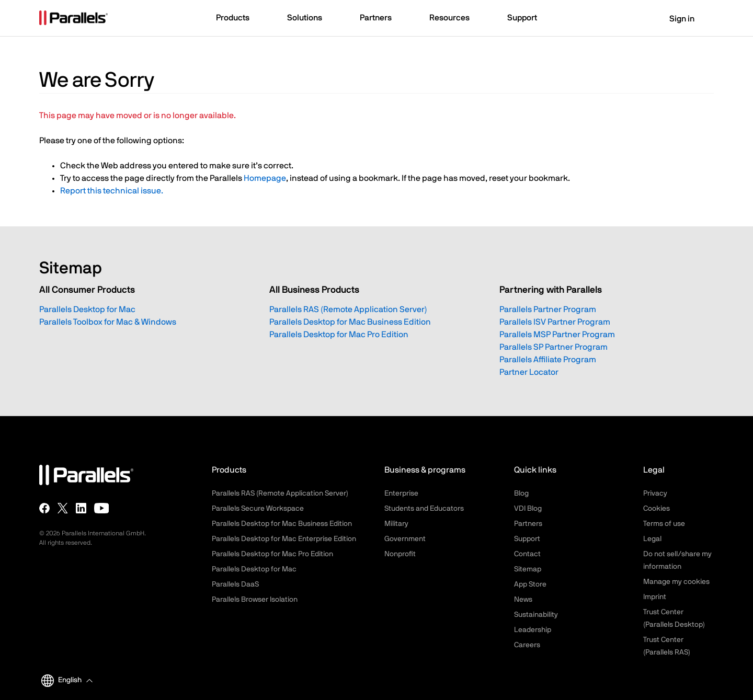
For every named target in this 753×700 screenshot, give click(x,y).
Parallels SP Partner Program (554, 347)
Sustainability (536, 615)
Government (405, 539)
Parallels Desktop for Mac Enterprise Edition (284, 539)
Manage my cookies (676, 582)
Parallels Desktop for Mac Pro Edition (339, 335)
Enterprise (401, 494)
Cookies (657, 509)
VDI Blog (528, 509)
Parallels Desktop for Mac (87, 309)
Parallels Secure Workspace (258, 509)
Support (527, 539)
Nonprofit (400, 554)
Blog (521, 494)
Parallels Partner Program (548, 309)
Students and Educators (424, 509)
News (523, 600)
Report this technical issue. (112, 191)
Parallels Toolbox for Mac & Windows (108, 322)
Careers (527, 645)
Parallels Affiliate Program (548, 360)
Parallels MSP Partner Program (557, 335)
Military (396, 524)
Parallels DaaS (235, 584)
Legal (652, 539)
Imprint (655, 597)
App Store (530, 584)
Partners (528, 524)
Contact (527, 554)
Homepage (265, 178)
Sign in (675, 19)
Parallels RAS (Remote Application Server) (348, 309)
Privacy (655, 494)
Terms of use (664, 524)
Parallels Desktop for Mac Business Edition (350, 322)
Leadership (533, 630)
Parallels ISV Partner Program (555, 322)
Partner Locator (529, 372)
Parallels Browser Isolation (255, 600)
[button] (238, 19)
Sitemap (528, 569)
